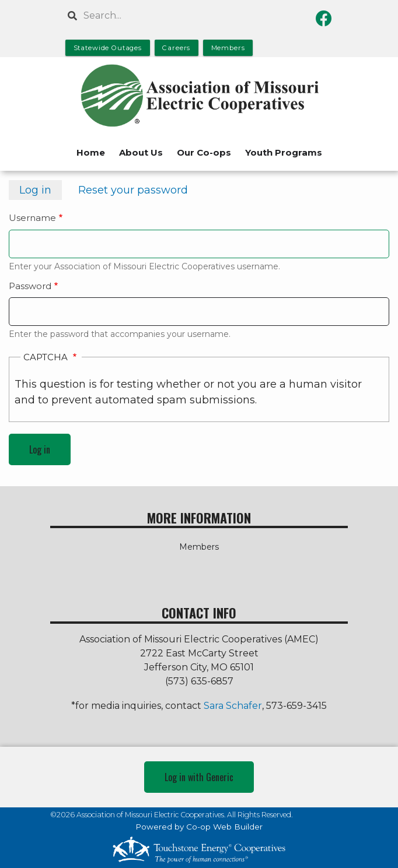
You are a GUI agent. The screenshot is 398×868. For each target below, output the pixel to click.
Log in (41, 191)
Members (199, 547)
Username (32, 218)
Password (30, 286)
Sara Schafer (233, 706)
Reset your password (133, 190)
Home (91, 152)
